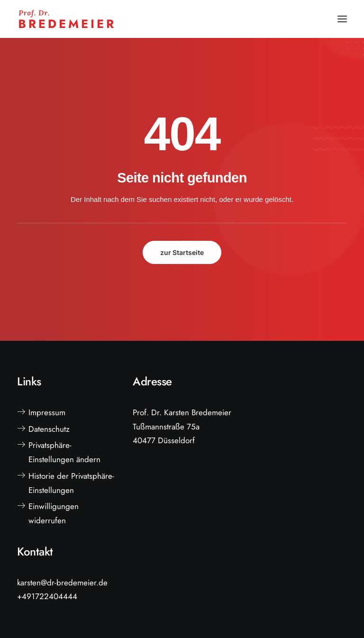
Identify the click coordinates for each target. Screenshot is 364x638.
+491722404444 (47, 596)
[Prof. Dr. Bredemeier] (66, 19)
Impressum (47, 412)
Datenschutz (49, 429)
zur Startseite (182, 252)
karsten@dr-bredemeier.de (62, 583)
